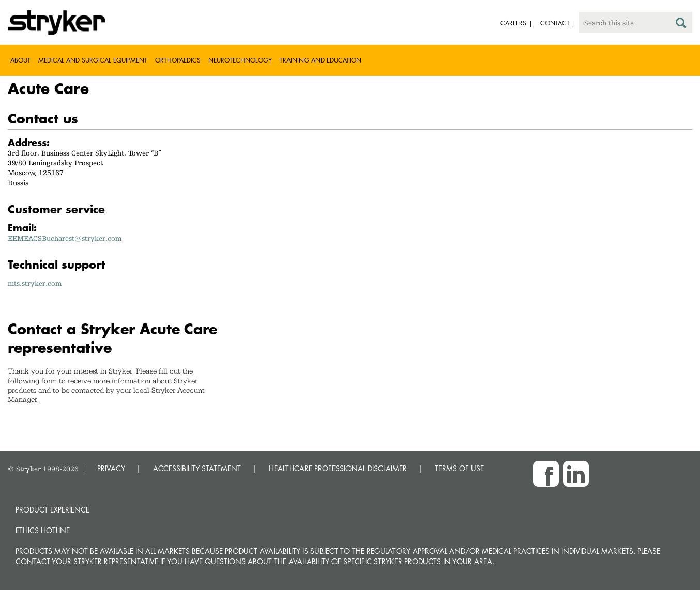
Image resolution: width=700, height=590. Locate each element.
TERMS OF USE (459, 468)
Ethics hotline (43, 530)
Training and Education (321, 60)
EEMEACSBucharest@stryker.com (65, 238)
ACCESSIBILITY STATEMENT (197, 468)
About (20, 60)
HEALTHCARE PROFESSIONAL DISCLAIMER (338, 468)
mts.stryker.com (35, 283)
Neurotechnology (240, 60)
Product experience (52, 510)
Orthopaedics (178, 60)
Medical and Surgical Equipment (93, 60)
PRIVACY (111, 468)
